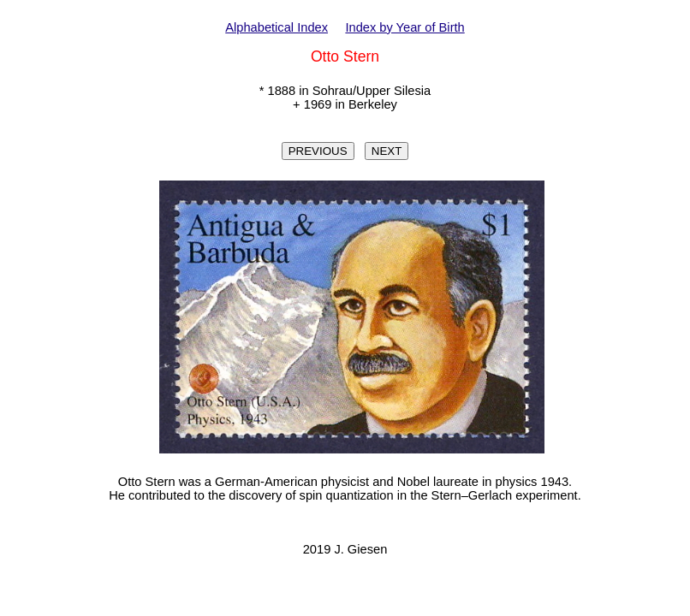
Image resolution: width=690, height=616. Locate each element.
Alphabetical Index (277, 27)
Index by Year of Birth (404, 27)
